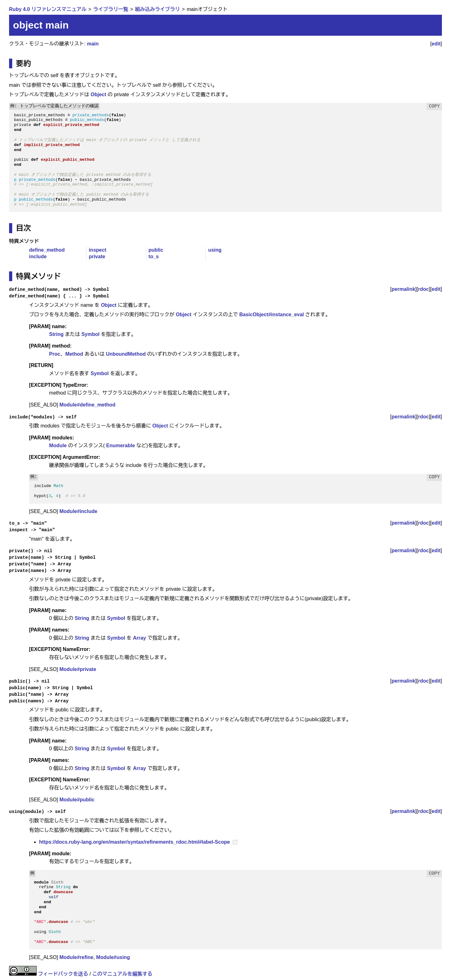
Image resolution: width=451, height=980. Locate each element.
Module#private (78, 669)
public (156, 250)
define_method (47, 250)
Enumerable (121, 445)
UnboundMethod (126, 354)
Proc (55, 354)
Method (74, 354)
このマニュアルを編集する (122, 974)
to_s (154, 257)
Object (98, 94)
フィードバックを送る (63, 974)
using (215, 250)
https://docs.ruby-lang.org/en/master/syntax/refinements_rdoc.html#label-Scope (135, 842)
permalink (403, 289)
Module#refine (76, 957)
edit (436, 44)
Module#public (77, 800)
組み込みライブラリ (158, 9)
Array (139, 638)
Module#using (113, 957)
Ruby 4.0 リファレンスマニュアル (48, 9)
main (93, 44)
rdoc (424, 289)
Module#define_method (88, 405)
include (38, 257)
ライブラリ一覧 (111, 9)
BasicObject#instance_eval (272, 314)
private (97, 257)
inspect (97, 250)
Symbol (91, 334)
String (56, 334)
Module (58, 445)
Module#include (78, 511)
